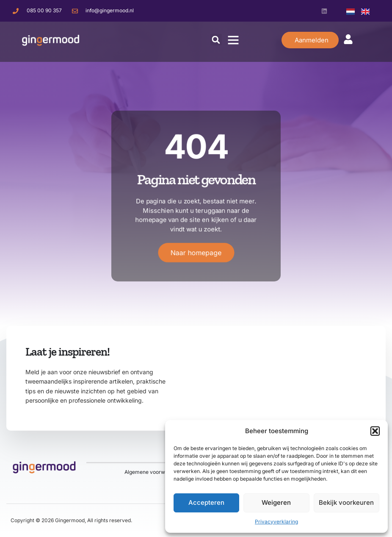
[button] (375, 431)
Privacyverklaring (276, 522)
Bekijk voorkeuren (346, 502)
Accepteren (206, 502)
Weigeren (276, 502)
